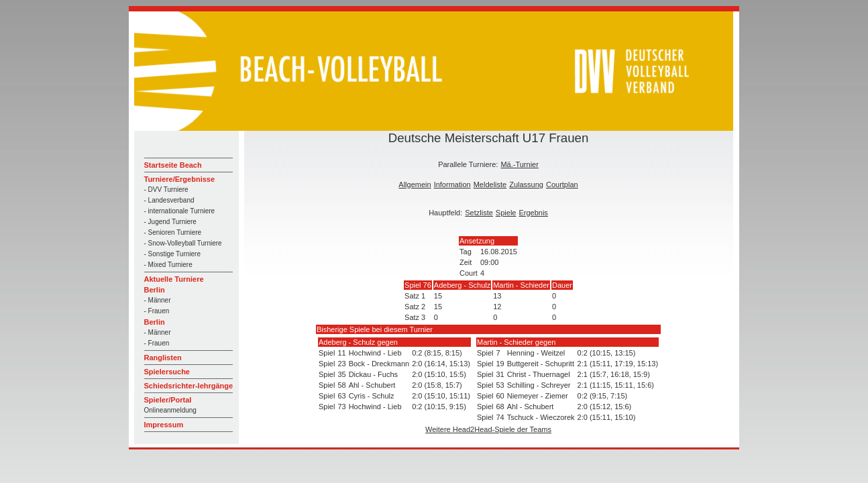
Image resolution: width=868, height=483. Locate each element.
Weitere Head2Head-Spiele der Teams (488, 429)
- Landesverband (169, 200)
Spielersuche (167, 372)
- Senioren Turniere (173, 232)
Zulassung (526, 184)
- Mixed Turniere (168, 265)
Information (452, 184)
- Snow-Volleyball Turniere (183, 243)
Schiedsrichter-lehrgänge (189, 386)
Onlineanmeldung (170, 410)
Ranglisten (163, 358)
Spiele (506, 213)
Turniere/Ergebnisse (180, 179)
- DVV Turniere (166, 190)
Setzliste (479, 213)
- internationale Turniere (180, 211)
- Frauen (157, 311)
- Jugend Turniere (170, 222)
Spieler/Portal (168, 400)
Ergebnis (533, 213)
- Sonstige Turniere (173, 254)
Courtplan (562, 184)
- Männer (158, 300)
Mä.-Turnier (519, 164)
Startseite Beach (173, 165)
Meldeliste (490, 184)
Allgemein (415, 184)
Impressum (164, 425)
